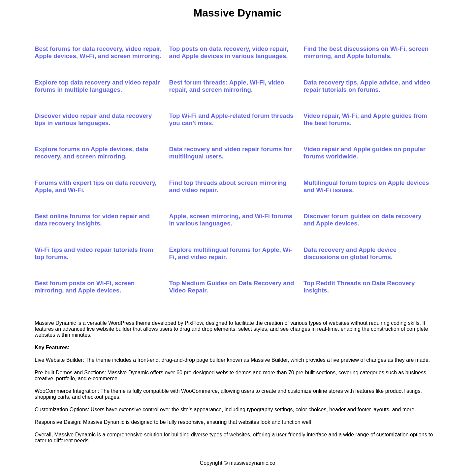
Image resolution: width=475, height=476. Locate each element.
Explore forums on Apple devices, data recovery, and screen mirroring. (91, 153)
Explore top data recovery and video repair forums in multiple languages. (97, 86)
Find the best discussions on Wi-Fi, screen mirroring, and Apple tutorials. (366, 52)
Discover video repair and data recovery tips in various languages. (93, 119)
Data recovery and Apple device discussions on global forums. (350, 253)
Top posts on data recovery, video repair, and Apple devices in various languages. (229, 52)
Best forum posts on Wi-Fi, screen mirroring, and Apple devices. (85, 287)
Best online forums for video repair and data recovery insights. (92, 220)
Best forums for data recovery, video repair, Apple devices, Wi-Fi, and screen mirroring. (98, 52)
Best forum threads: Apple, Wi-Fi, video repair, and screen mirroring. (227, 86)
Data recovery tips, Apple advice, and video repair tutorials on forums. (367, 86)
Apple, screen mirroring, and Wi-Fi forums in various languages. (231, 220)
